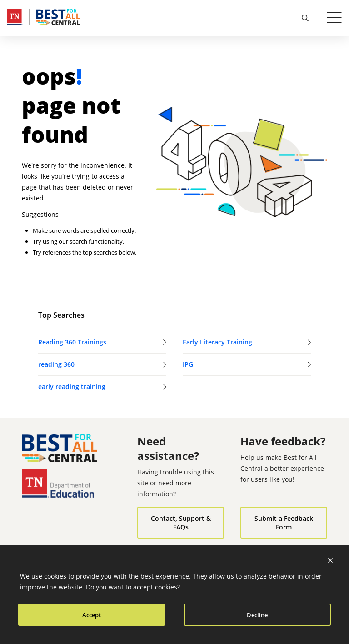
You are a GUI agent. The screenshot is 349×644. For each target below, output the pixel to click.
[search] (305, 18)
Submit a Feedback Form (284, 523)
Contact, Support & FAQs (181, 523)
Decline (257, 615)
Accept (92, 615)
